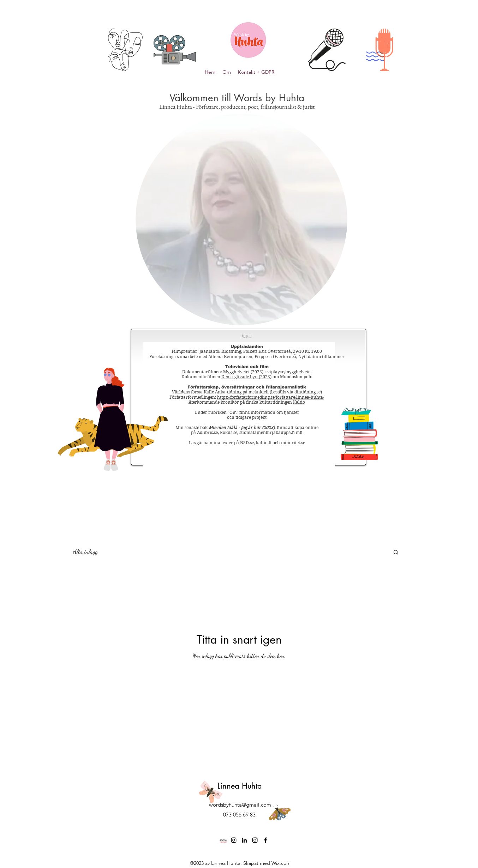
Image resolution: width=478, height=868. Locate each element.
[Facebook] (265, 840)
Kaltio (299, 402)
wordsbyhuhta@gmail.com (240, 805)
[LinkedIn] (244, 840)
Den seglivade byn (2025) (246, 377)
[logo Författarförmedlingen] (223, 840)
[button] (396, 553)
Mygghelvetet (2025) (243, 372)
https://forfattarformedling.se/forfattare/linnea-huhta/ (271, 397)
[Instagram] (234, 840)
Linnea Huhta (240, 786)
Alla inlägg (85, 551)
